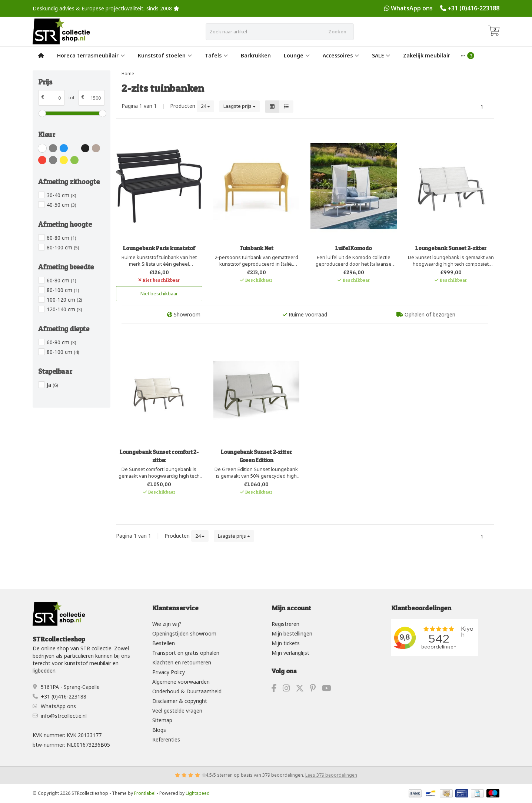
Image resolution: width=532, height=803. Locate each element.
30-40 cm (61, 195)
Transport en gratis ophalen (186, 653)
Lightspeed (198, 793)
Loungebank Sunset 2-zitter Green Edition (256, 456)
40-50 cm (61, 205)
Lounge (297, 55)
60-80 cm (61, 238)
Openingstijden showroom (184, 633)
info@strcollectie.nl (64, 716)
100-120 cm (64, 300)
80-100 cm (63, 247)
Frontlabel (145, 793)
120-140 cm (64, 309)
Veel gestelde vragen (177, 711)
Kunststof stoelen (165, 55)
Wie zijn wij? (167, 624)
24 (205, 106)
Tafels (216, 55)
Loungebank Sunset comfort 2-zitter (159, 456)
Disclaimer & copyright (180, 701)
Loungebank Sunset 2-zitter (451, 248)
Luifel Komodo (354, 248)
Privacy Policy (169, 672)
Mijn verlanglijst (290, 653)
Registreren (285, 624)
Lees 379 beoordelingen (331, 775)
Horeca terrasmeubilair (91, 55)
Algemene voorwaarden (181, 682)
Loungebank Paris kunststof (159, 248)
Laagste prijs (240, 106)
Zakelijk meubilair (427, 55)
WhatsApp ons (412, 8)
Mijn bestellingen (292, 633)
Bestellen (164, 643)
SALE (381, 55)
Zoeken (337, 31)
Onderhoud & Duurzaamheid (187, 691)
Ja (52, 385)
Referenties (166, 739)
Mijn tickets (286, 643)
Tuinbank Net (256, 248)
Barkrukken (256, 55)
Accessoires (341, 55)
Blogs (159, 730)
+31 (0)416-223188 (473, 8)
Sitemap (162, 720)
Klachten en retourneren (182, 662)
